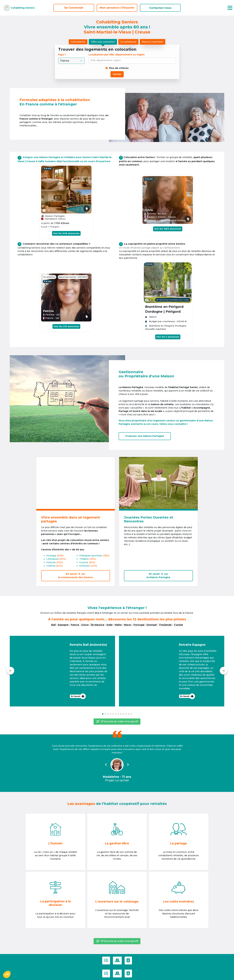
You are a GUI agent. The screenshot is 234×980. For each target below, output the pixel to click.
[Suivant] (224, 671)
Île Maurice (98, 625)
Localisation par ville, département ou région (117, 55)
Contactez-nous (160, 8)
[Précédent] (10, 671)
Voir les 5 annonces (168, 337)
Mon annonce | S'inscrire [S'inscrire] (117, 8)
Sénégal (152, 625)
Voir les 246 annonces (66, 233)
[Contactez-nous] (128, 961)
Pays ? (62, 55)
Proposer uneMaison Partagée (145, 436)
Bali (53, 625)
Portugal (139, 625)
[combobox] (133, 61)
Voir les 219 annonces (66, 326)
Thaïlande (165, 625)
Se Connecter (74, 8)
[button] (62, 671)
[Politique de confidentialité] (117, 961)
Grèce (85, 625)
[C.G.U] (106, 961)
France (75, 625)
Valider (117, 74)
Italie (110, 625)
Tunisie (178, 625)
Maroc (128, 625)
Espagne (63, 625)
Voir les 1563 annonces (168, 229)
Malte (118, 625)
